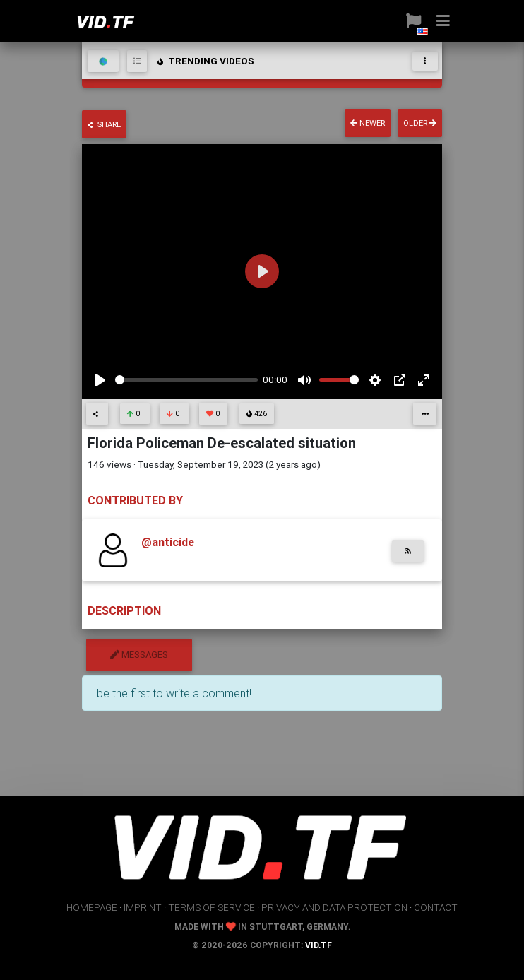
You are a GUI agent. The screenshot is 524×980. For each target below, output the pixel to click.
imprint (143, 907)
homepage (92, 907)
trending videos (205, 61)
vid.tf (318, 945)
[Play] (100, 380)
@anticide (168, 542)
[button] (413, 21)
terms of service (212, 907)
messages (139, 655)
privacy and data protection (334, 907)
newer (368, 123)
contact (436, 907)
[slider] (186, 380)
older (420, 123)
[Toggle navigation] (425, 61)
